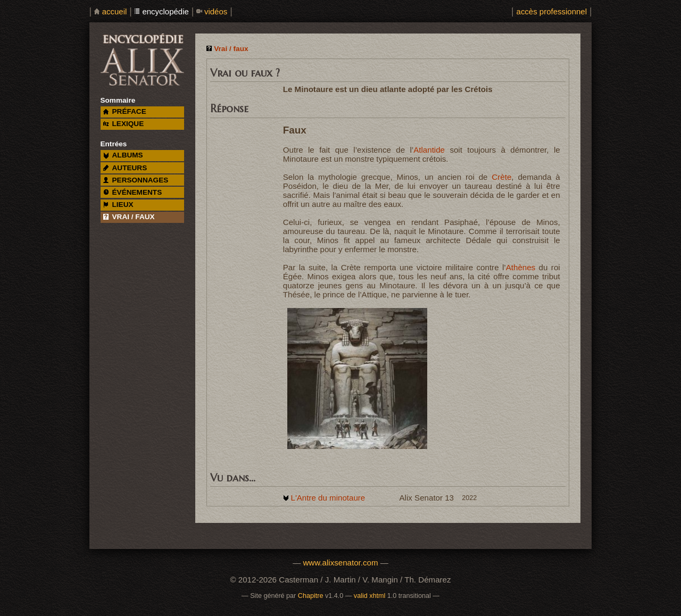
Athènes (521, 267)
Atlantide (429, 150)
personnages (136, 180)
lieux (118, 205)
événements (132, 192)
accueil (115, 11)
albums (123, 155)
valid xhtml (370, 596)
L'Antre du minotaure (328, 498)
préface (125, 111)
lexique (123, 124)
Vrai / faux (231, 49)
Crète (501, 177)
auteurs (125, 168)
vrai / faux (129, 217)
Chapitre (311, 596)
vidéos (216, 11)
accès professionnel (552, 11)
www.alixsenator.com (340, 563)
